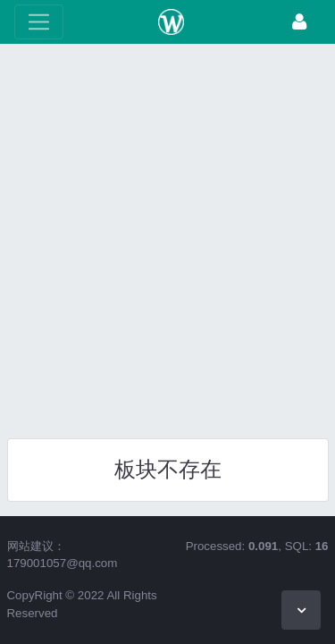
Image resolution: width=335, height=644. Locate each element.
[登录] (299, 22)
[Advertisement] (167, 235)
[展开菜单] (39, 22)
